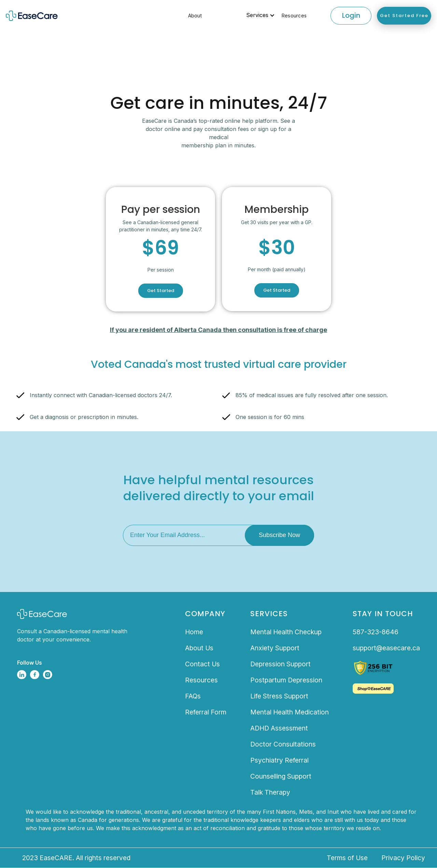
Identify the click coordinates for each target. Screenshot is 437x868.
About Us (199, 648)
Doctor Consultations (283, 744)
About (195, 16)
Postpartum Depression (286, 680)
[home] (47, 16)
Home (194, 632)
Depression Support (280, 664)
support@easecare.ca (386, 648)
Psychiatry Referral (279, 760)
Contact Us (202, 664)
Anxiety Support (275, 648)
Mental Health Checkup (286, 632)
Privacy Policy (403, 858)
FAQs (193, 696)
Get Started (161, 291)
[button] (225, 16)
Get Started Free (404, 16)
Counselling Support (281, 776)
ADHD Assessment (279, 728)
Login (351, 15)
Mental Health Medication (290, 712)
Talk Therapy (270, 792)
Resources (294, 16)
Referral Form (206, 712)
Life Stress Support (279, 696)
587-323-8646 (376, 632)
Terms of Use (347, 858)
